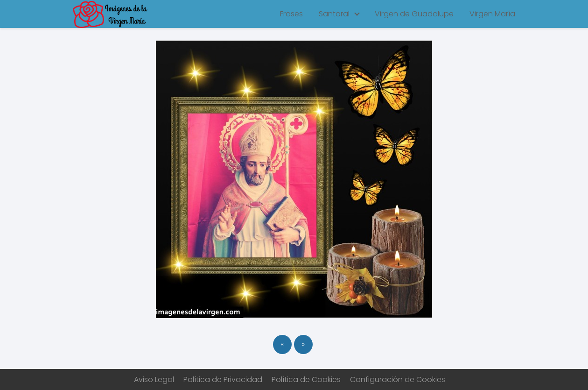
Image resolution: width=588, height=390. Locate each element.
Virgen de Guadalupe (414, 14)
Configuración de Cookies (398, 379)
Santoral (334, 14)
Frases (291, 14)
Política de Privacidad (223, 379)
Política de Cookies (306, 379)
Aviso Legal (154, 379)
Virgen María (492, 14)
